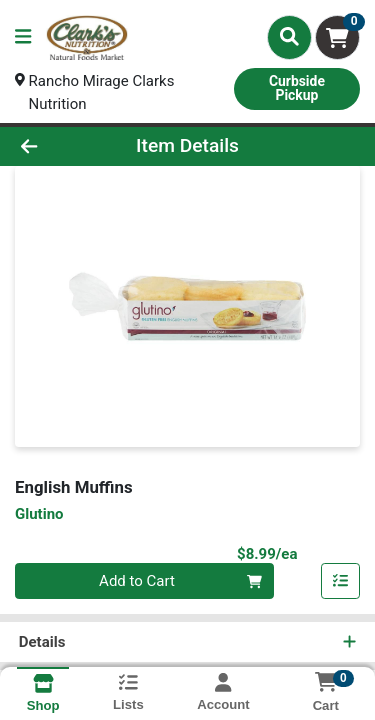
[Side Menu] (23, 37)
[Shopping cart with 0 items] (337, 37)
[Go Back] (58, 146)
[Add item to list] (341, 582)
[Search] (289, 37)
